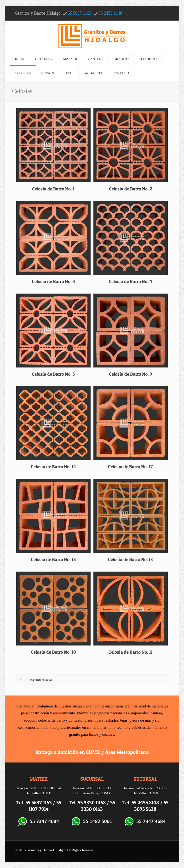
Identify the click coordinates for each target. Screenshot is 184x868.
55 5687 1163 (39, 803)
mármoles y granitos (93, 713)
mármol (106, 727)
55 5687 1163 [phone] (79, 13)
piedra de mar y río (144, 720)
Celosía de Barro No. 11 (131, 652)
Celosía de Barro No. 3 (53, 281)
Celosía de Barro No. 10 (53, 652)
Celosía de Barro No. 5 (53, 374)
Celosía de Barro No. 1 (53, 189)
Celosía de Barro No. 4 (130, 281)
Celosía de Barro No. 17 (130, 467)
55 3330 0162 (92, 803)
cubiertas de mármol (148, 727)
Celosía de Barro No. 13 (130, 559)
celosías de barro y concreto (60, 720)
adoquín (30, 720)
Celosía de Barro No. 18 (53, 559)
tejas (124, 720)
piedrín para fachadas (101, 720)
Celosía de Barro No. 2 (131, 189)
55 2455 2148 (145, 803)
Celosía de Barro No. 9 (131, 374)
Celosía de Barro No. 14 (53, 467)
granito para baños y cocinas (92, 734)
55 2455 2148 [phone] (110, 13)
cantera (156, 713)
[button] (92, 680)
